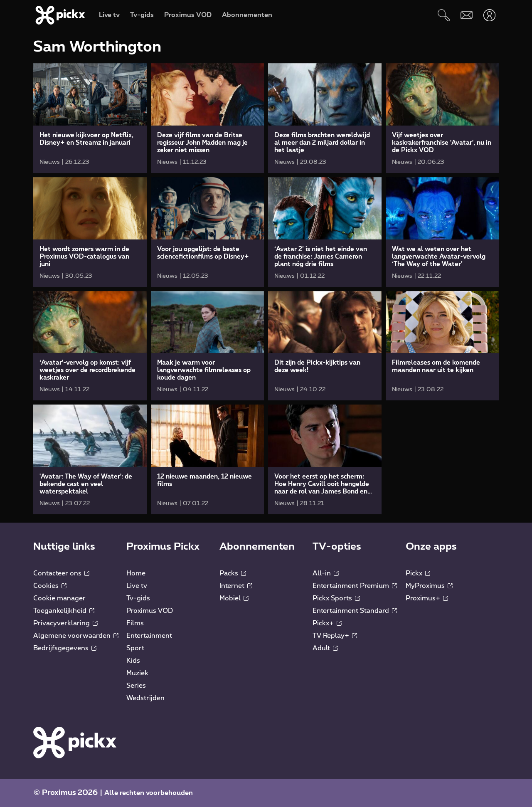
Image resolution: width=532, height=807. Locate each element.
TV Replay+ (335, 636)
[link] (90, 118)
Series (136, 686)
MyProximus (429, 586)
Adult (325, 648)
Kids (133, 661)
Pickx (418, 573)
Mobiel (234, 598)
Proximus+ (427, 598)
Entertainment (149, 636)
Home (136, 573)
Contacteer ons (61, 573)
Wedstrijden (145, 698)
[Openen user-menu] (489, 15)
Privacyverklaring (65, 623)
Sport (135, 648)
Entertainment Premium (355, 586)
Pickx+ (327, 623)
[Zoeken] (444, 15)
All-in (326, 573)
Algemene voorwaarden (76, 636)
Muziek (137, 673)
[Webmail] (467, 15)
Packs (233, 573)
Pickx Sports (336, 598)
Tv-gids (138, 598)
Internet (236, 586)
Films (135, 623)
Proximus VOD (150, 611)
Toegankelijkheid (64, 611)
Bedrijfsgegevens (65, 648)
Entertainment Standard (355, 611)
